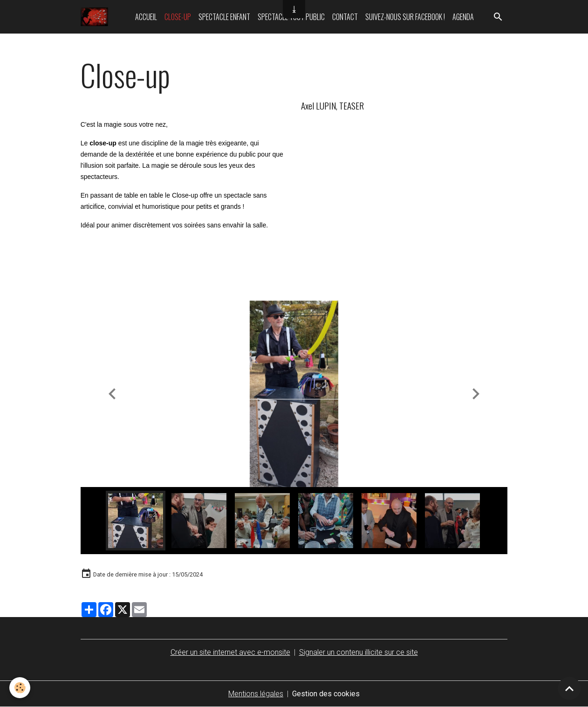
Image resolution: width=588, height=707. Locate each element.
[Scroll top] (569, 688)
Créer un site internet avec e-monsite (230, 652)
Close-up (178, 17)
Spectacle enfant (224, 17)
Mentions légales (256, 694)
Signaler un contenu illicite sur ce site (359, 652)
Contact (345, 17)
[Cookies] (20, 688)
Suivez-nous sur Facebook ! (405, 17)
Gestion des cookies (326, 694)
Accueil (146, 17)
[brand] (96, 17)
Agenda (463, 17)
